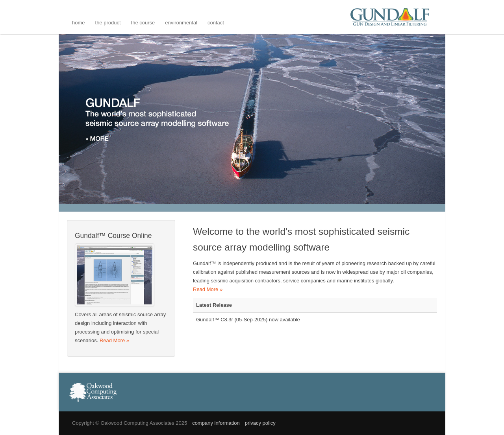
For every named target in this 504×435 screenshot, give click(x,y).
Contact (216, 23)
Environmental (181, 23)
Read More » (208, 289)
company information (216, 423)
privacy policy (260, 423)
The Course (143, 23)
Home (79, 23)
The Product (108, 23)
